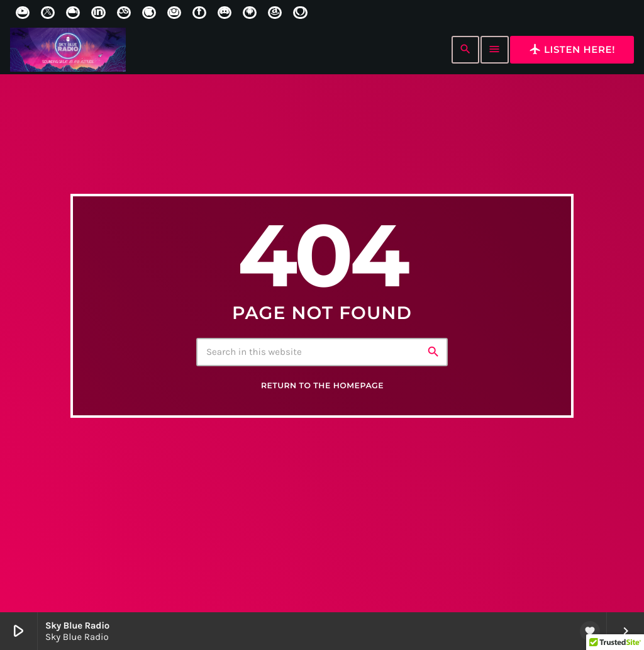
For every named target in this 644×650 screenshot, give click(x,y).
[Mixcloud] (73, 13)
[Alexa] (300, 13)
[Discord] (225, 13)
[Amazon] (275, 13)
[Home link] (68, 50)
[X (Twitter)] (48, 13)
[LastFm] (124, 13)
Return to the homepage (322, 385)
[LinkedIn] (98, 13)
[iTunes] (149, 13)
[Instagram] (174, 13)
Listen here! (572, 49)
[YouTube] (23, 13)
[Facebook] (199, 13)
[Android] (250, 13)
